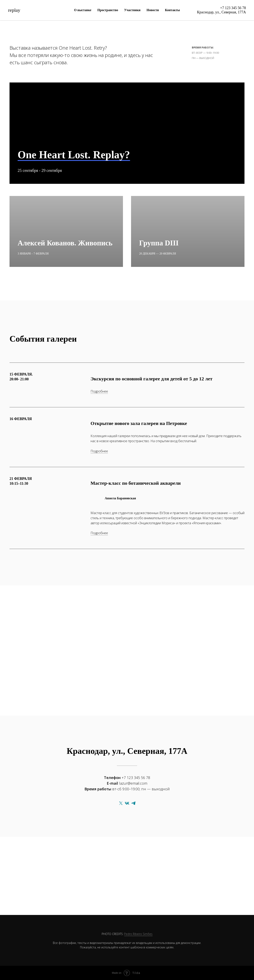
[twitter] (121, 803)
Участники (132, 10)
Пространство (108, 10)
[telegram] (133, 803)
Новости (153, 10)
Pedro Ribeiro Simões (138, 934)
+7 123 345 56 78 (233, 8)
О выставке (83, 10)
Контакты (172, 10)
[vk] (127, 803)
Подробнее (99, 391)
